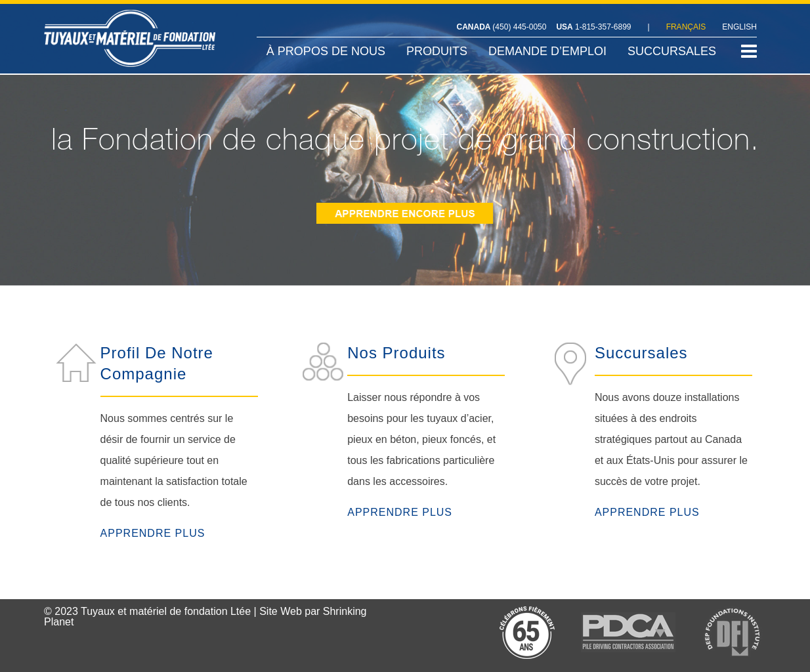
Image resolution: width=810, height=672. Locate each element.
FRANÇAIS (686, 27)
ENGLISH (739, 27)
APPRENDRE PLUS (153, 533)
